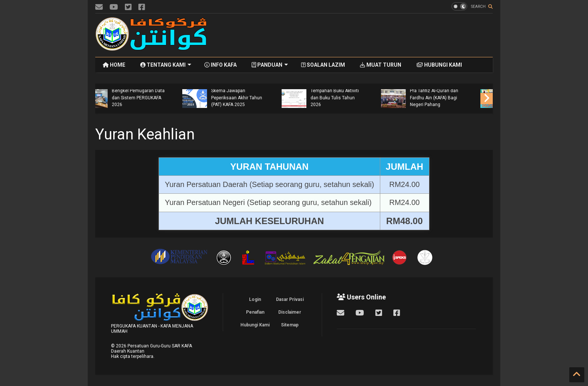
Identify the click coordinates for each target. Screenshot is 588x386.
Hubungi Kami (255, 325)
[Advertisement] (356, 35)
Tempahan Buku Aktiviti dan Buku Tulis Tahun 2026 (449, 98)
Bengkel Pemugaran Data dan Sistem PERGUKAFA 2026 (252, 98)
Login (255, 299)
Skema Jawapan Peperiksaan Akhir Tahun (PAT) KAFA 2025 (351, 98)
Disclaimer (290, 312)
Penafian (255, 312)
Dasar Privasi (290, 299)
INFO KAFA (220, 65)
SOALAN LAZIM (323, 65)
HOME (114, 65)
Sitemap (290, 325)
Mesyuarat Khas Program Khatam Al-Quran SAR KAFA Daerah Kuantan (153, 98)
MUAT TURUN (381, 65)
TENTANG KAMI (166, 65)
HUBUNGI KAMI (439, 65)
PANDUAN (270, 65)
